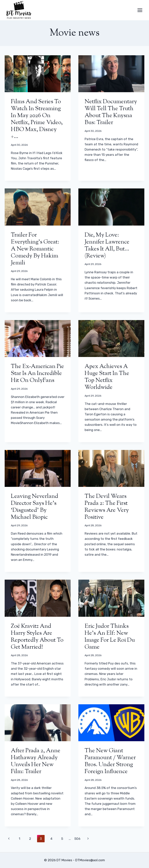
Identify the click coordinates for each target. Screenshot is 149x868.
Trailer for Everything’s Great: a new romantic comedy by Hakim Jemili (35, 249)
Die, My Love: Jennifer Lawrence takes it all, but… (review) (107, 246)
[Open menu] (140, 10)
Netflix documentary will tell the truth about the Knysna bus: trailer (111, 112)
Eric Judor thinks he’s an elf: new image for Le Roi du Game (110, 637)
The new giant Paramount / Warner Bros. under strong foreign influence (110, 761)
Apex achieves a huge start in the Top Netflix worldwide (107, 377)
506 (77, 839)
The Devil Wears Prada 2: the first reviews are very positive (107, 507)
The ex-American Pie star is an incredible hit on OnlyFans (37, 374)
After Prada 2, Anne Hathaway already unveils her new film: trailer (36, 761)
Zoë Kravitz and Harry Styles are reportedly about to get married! (37, 637)
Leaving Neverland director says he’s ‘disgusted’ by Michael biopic (35, 507)
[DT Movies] (19, 10)
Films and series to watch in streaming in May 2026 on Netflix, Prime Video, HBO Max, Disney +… (37, 119)
